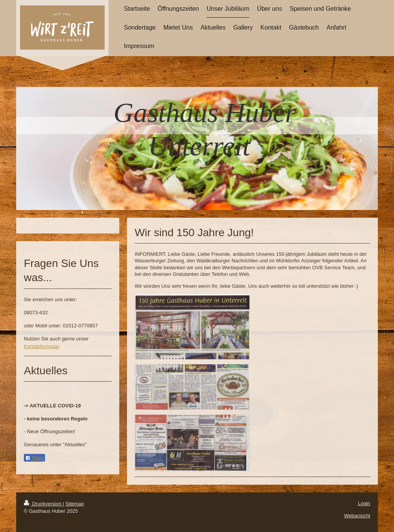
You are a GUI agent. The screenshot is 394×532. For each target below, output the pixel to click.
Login (364, 503)
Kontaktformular (41, 346)
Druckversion (43, 504)
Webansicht (357, 516)
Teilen (34, 458)
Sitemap (75, 504)
